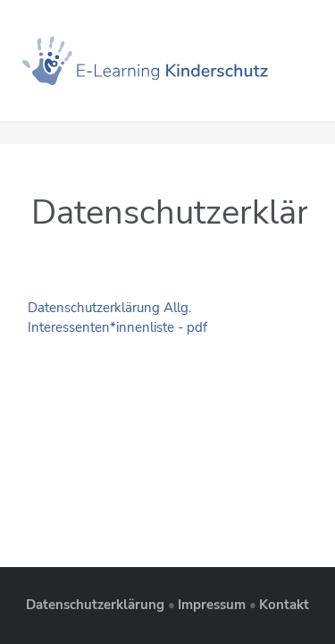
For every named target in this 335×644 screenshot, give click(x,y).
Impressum (212, 605)
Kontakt (284, 605)
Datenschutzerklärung (95, 605)
